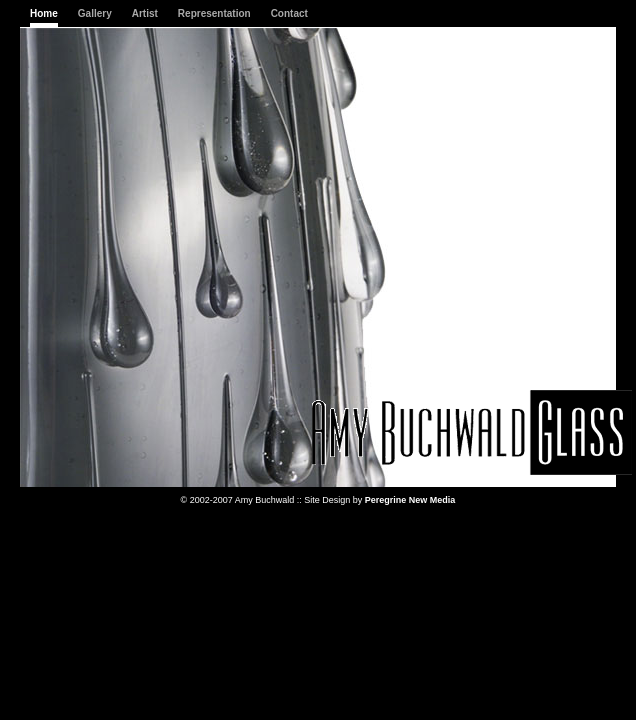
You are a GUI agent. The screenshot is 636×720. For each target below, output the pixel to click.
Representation (214, 13)
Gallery (95, 13)
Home (44, 13)
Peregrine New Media (410, 500)
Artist (145, 13)
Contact (289, 13)
